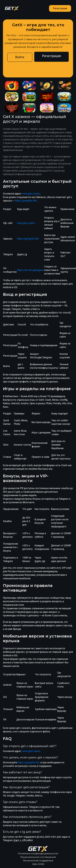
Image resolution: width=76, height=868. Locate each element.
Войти (20, 57)
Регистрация (60, 8)
